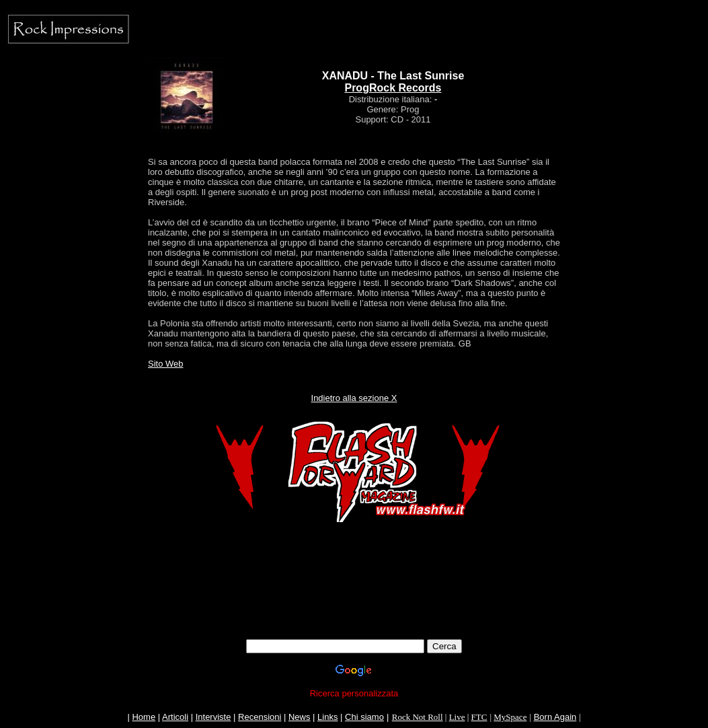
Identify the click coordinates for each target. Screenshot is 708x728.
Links (327, 717)
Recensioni (260, 717)
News (300, 717)
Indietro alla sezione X (354, 398)
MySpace (510, 717)
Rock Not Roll (418, 717)
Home (144, 717)
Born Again (555, 717)
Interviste (213, 717)
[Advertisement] (354, 609)
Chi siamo (364, 717)
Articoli (175, 717)
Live (457, 717)
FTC (479, 717)
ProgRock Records (393, 88)
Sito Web (166, 364)
